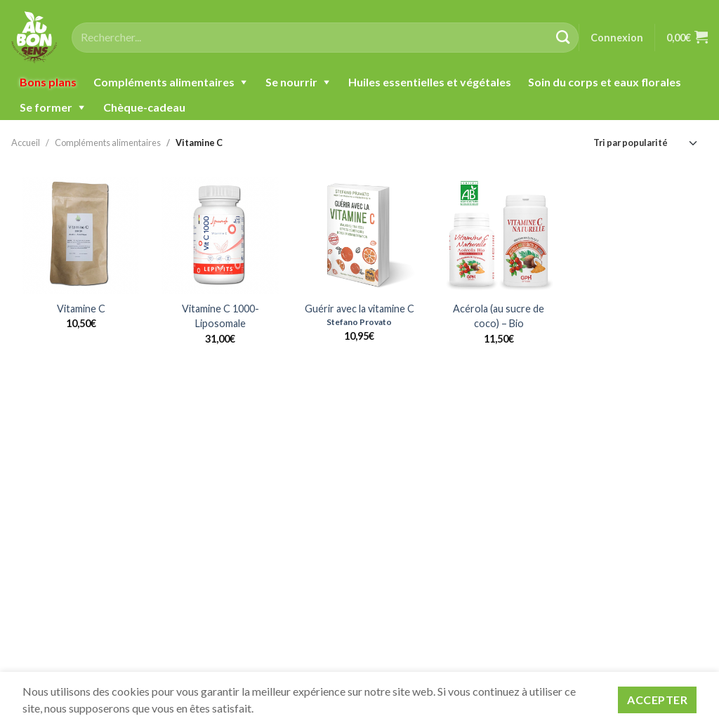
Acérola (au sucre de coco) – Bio (499, 316)
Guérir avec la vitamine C (359, 309)
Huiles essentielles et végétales (430, 82)
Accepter (657, 700)
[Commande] (646, 143)
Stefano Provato (359, 322)
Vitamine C (199, 143)
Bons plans (48, 82)
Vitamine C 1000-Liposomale (220, 316)
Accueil (26, 143)
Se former (46, 107)
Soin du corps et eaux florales (605, 82)
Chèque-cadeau (144, 107)
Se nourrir (291, 82)
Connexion (617, 38)
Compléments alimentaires (164, 82)
